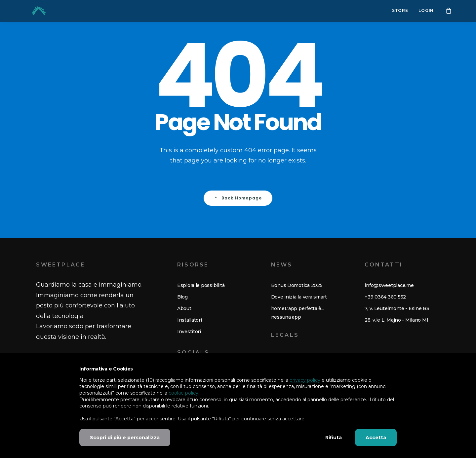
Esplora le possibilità (201, 285)
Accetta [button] (376, 438)
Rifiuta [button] (334, 438)
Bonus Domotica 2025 (297, 285)
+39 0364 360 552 (385, 297)
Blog (182, 297)
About (184, 308)
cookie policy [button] (183, 393)
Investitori (189, 332)
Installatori (190, 320)
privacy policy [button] (305, 380)
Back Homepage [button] (238, 198)
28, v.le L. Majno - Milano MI (396, 320)
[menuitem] (400, 11)
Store (400, 11)
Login (426, 11)
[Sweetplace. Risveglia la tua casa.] (31, 11)
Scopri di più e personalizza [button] (125, 438)
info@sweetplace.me (389, 285)
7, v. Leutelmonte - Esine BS (397, 308)
